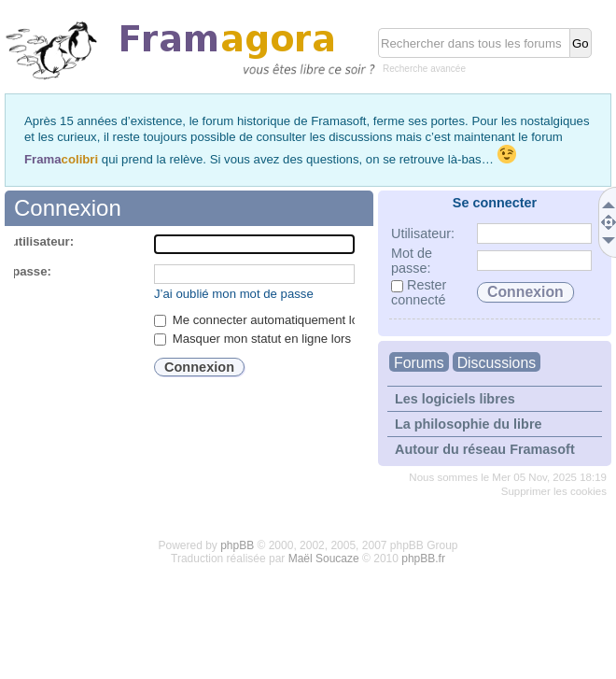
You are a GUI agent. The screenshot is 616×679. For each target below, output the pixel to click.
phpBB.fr (423, 559)
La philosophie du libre (469, 424)
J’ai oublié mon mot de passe (234, 294)
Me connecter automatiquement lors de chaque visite (308, 320)
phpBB (237, 545)
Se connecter (495, 203)
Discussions (497, 363)
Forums (419, 363)
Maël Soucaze (324, 559)
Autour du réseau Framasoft (485, 449)
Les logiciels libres (455, 399)
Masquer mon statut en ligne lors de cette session (299, 339)
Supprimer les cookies (554, 491)
